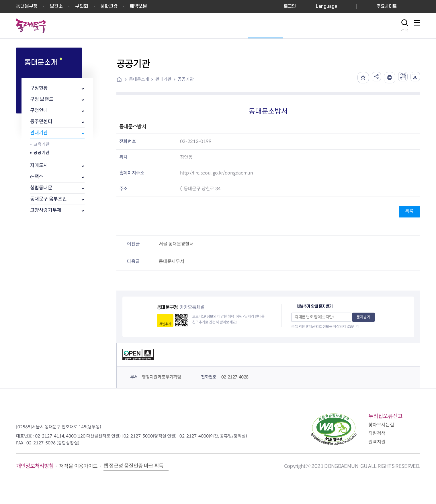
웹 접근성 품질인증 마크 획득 (134, 466)
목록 (409, 211)
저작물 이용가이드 (78, 466)
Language (326, 6)
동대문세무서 (171, 261)
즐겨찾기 (357, 78)
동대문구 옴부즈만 (49, 199)
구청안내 (39, 110)
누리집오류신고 (385, 416)
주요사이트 (387, 6)
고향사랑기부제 (46, 210)
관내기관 (39, 133)
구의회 (82, 6)
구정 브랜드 (42, 99)
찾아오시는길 (381, 425)
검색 (405, 30)
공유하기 (371, 78)
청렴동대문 (41, 188)
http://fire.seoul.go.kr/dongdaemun (217, 173)
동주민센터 (41, 122)
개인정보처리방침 (35, 466)
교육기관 (42, 144)
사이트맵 (417, 26)
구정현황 (39, 88)
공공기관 (42, 153)
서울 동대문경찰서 (176, 244)
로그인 (290, 6)
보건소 (56, 6)
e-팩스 (37, 177)
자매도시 (39, 165)
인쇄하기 (386, 78)
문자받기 (363, 317)
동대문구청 (27, 6)
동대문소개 (139, 79)
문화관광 (109, 6)
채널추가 (165, 324)
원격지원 (377, 442)
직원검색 (377, 433)
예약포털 (138, 6)
